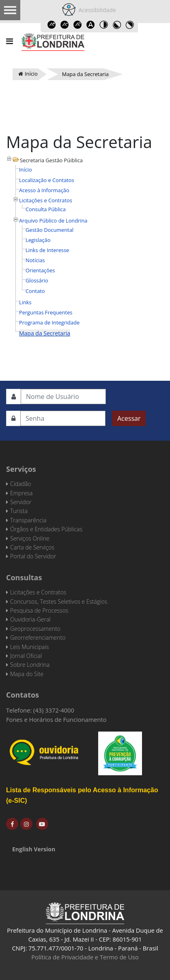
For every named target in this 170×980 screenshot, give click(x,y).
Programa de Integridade (49, 322)
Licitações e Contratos (46, 200)
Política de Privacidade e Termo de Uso (85, 957)
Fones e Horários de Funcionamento (56, 719)
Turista (19, 511)
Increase (52, 25)
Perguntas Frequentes (46, 312)
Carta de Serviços (32, 547)
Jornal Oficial (26, 656)
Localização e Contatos (47, 180)
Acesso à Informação (44, 190)
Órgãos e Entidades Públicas (46, 529)
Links (25, 302)
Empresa (22, 493)
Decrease (65, 25)
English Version (34, 849)
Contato (35, 291)
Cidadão (21, 484)
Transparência (28, 520)
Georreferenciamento (38, 637)
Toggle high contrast (104, 25)
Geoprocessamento (35, 629)
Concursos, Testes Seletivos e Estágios (59, 601)
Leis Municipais (29, 647)
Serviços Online (30, 538)
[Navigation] (10, 41)
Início (26, 170)
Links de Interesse (47, 250)
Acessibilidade (96, 10)
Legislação (38, 240)
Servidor (21, 502)
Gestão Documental (49, 230)
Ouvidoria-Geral (30, 619)
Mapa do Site (27, 674)
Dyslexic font (91, 25)
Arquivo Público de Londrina (53, 221)
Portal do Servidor (33, 556)
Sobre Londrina (30, 665)
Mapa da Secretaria (45, 333)
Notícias (35, 260)
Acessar (129, 418)
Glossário (37, 280)
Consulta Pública (46, 209)
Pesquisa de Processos (39, 610)
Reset (78, 25)
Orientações (40, 270)
